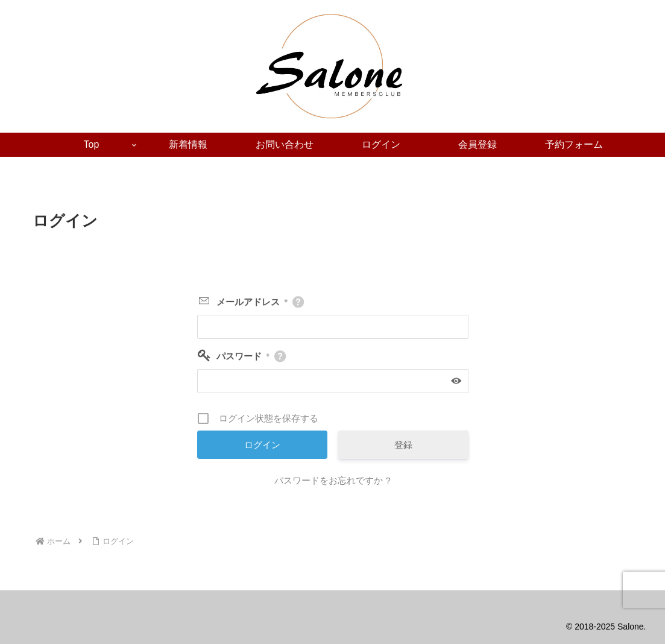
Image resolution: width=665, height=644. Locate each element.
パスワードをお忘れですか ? (332, 480)
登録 (403, 445)
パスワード (243, 356)
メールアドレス (252, 302)
